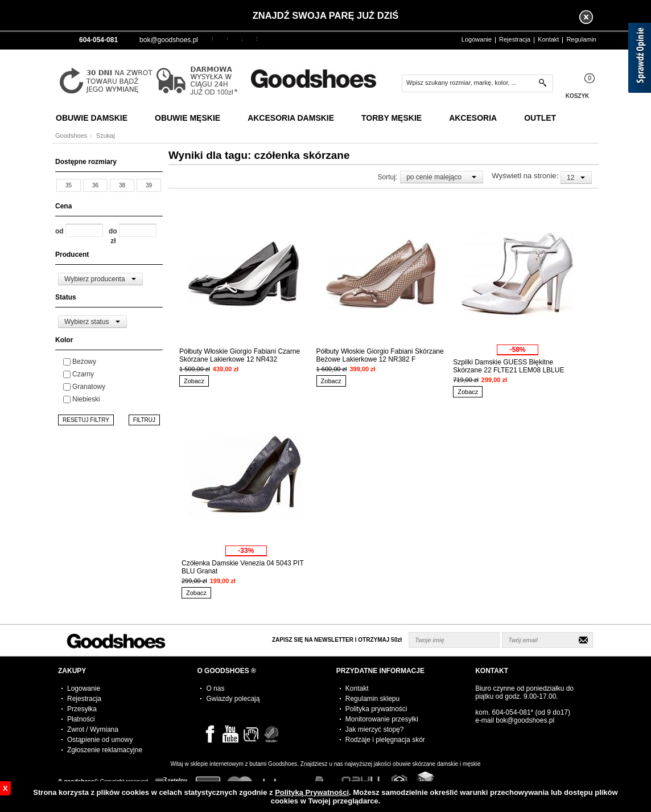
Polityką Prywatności (312, 792)
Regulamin (581, 39)
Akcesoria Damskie (291, 118)
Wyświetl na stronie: (526, 176)
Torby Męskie (392, 118)
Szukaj (106, 136)
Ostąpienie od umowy (100, 740)
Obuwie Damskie (92, 118)
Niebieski (86, 399)
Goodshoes (71, 136)
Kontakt (548, 39)
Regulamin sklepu (372, 699)
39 (149, 185)
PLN (213, 39)
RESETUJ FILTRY (86, 420)
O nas (215, 688)
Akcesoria (473, 118)
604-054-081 (512, 712)
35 (69, 185)
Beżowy (84, 362)
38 (122, 185)
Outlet (540, 118)
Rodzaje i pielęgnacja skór (385, 740)
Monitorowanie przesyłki (382, 719)
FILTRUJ (144, 420)
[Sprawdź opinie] (640, 60)
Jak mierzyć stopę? (375, 729)
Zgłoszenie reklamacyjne (105, 750)
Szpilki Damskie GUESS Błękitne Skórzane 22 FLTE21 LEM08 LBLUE (508, 366)
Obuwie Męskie (188, 118)
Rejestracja (515, 39)
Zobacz (194, 381)
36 (95, 185)
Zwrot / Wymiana (93, 729)
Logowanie (477, 39)
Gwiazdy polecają (233, 699)
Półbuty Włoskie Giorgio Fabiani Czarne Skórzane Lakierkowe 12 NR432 (240, 355)
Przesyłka (82, 709)
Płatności (81, 719)
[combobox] (100, 279)
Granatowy (89, 387)
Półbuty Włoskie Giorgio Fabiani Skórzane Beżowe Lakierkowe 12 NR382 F (380, 355)
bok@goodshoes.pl (169, 40)
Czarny (83, 374)
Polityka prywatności (376, 709)
